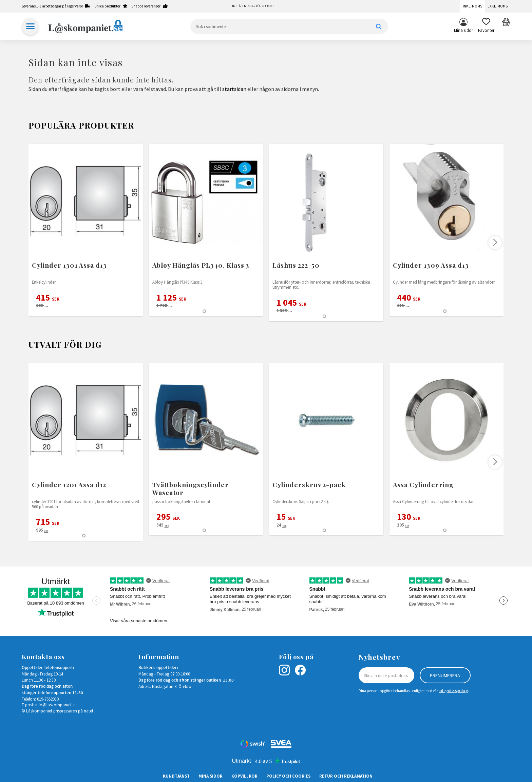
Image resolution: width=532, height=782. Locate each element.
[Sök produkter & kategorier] (289, 26)
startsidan (234, 89)
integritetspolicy (453, 690)
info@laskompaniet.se (56, 705)
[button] (486, 26)
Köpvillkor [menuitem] (244, 776)
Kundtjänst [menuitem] (176, 776)
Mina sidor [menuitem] (463, 30)
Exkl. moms (498, 6)
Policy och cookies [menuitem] (288, 776)
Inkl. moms (472, 6)
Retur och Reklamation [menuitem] (346, 776)
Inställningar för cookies (253, 6)
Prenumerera (445, 675)
